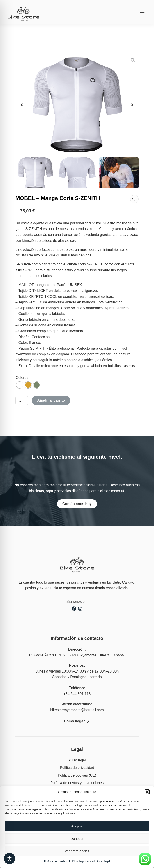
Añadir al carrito (51, 400)
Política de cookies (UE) (77, 775)
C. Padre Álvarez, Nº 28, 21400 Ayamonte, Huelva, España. (77, 655)
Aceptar (77, 826)
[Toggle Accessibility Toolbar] (9, 859)
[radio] (20, 385)
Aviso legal (103, 861)
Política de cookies (55, 861)
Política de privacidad (82, 861)
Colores (22, 378)
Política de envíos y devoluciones (77, 783)
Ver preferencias (77, 851)
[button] (147, 792)
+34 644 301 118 (77, 694)
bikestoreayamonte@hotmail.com (77, 710)
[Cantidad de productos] (22, 400)
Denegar (77, 839)
